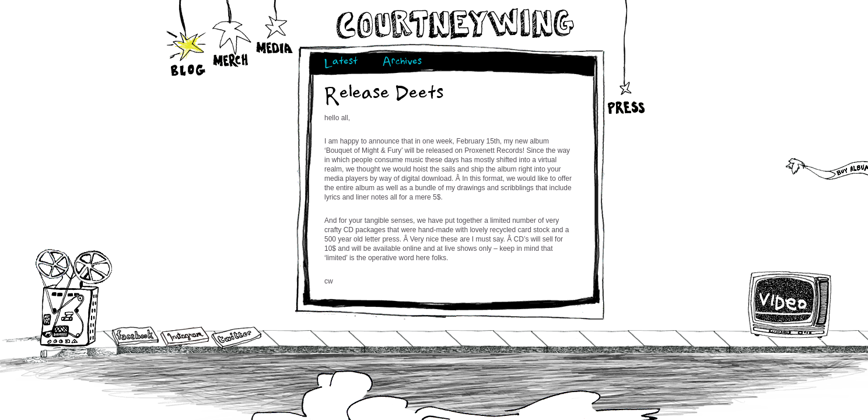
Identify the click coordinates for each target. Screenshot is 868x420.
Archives (402, 63)
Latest (341, 63)
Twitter (236, 338)
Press (625, 78)
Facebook (135, 337)
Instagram (185, 336)
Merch (231, 27)
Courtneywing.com (454, 24)
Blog (188, 43)
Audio (74, 297)
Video (790, 304)
